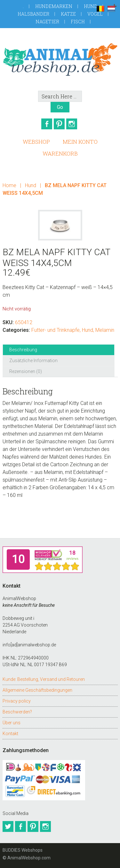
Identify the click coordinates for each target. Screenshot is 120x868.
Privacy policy (17, 701)
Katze (68, 14)
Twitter (8, 826)
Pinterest (59, 124)
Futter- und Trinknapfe (56, 330)
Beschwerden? (17, 712)
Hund (91, 6)
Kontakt (10, 734)
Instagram (72, 124)
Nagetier (47, 22)
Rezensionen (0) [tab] (26, 371)
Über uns (12, 723)
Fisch (78, 22)
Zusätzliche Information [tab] (33, 361)
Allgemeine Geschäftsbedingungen (37, 690)
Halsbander (33, 14)
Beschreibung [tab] (23, 350)
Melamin (105, 330)
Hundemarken (54, 6)
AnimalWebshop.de (60, 59)
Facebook (47, 124)
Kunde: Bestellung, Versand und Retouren (44, 679)
